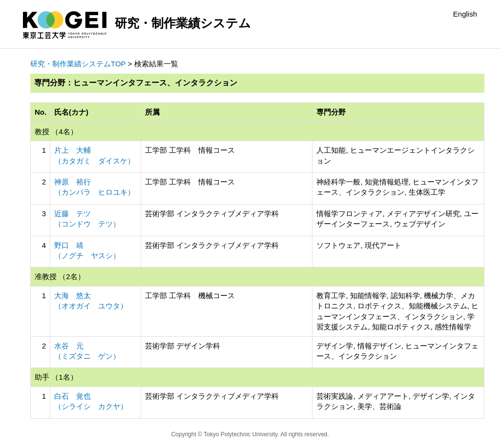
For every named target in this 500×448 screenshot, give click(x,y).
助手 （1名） (56, 377)
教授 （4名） (56, 132)
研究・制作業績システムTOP (78, 64)
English (465, 14)
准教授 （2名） (60, 276)
